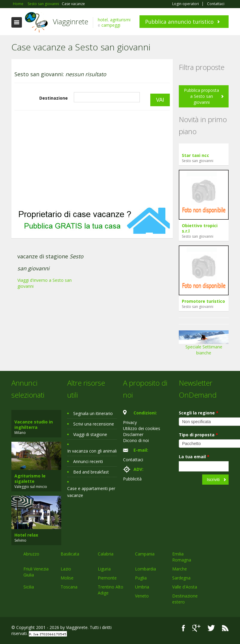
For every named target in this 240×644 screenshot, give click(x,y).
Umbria (142, 587)
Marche (180, 569)
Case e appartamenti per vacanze (91, 492)
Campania (145, 554)
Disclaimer (133, 434)
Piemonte (107, 578)
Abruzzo (31, 554)
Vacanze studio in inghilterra (34, 424)
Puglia (141, 578)
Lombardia (145, 569)
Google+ (196, 628)
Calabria (106, 554)
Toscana (69, 587)
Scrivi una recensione (94, 424)
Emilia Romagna (182, 557)
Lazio (66, 569)
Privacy (130, 422)
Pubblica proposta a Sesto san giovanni (201, 96)
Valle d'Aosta (185, 587)
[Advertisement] (92, 159)
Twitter (211, 628)
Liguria (104, 569)
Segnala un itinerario (93, 413)
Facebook (183, 628)
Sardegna (181, 578)
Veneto (142, 596)
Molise (67, 578)
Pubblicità (132, 479)
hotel (103, 20)
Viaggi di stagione (90, 434)
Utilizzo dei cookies (142, 428)
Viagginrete (70, 21)
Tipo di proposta (198, 435)
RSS (225, 628)
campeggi (111, 25)
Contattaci (216, 4)
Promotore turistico (203, 301)
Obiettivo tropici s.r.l (200, 228)
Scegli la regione (199, 413)
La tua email (194, 457)
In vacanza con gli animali (92, 451)
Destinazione (54, 98)
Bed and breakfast (91, 472)
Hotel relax (26, 535)
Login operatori (186, 4)
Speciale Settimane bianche (204, 345)
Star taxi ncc (195, 155)
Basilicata (70, 554)
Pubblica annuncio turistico (179, 22)
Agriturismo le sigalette (30, 478)
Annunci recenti (88, 461)
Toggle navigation (17, 22)
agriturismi (120, 20)
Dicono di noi (136, 440)
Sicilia (29, 587)
